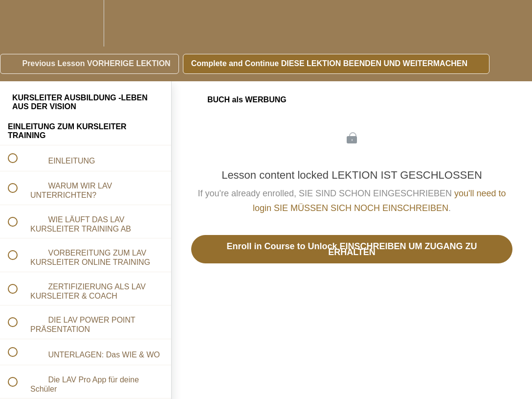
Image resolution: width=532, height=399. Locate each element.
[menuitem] (86, 23)
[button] (18, 23)
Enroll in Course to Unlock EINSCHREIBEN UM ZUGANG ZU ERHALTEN (352, 249)
